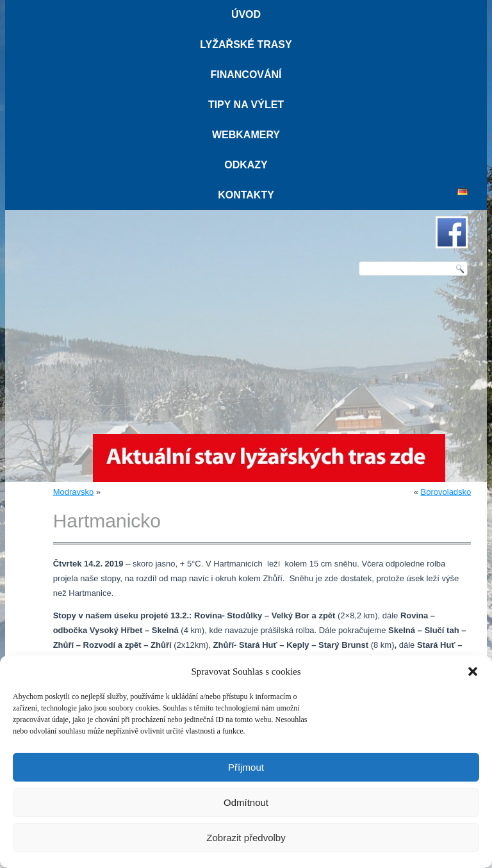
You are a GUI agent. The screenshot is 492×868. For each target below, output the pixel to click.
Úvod (246, 14)
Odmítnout (246, 802)
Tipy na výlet (246, 105)
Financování (246, 75)
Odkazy (246, 165)
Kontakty (246, 195)
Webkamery (246, 135)
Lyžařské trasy (246, 44)
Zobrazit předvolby (246, 838)
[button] (473, 671)
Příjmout (246, 767)
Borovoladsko (446, 492)
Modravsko (74, 492)
